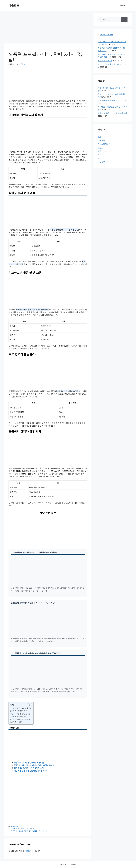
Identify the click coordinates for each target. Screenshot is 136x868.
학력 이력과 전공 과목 (19, 711)
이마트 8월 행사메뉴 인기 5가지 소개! (29, 768)
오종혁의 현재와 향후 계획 (21, 719)
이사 (100, 155)
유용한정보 (15, 826)
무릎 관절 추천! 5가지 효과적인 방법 (112, 113)
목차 (12, 705)
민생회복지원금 (104, 144)
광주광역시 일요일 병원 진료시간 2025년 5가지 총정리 (29, 831)
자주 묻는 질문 (17, 722)
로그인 (29, 851)
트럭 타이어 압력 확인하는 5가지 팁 (112, 100)
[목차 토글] (29, 705)
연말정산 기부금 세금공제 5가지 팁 (23, 829)
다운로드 (14, 5)
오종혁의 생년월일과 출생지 (21, 708)
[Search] (124, 20)
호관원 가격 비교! (105, 61)
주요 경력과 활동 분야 (19, 716)
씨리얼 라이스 (106, 34)
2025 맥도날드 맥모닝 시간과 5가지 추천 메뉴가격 (34, 765)
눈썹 (100, 137)
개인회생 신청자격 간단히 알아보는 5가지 (31, 771)
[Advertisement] (48, 28)
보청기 (100, 148)
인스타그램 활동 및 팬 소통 (21, 714)
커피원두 (101, 162)
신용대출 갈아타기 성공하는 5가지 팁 (29, 763)
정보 (100, 158)
